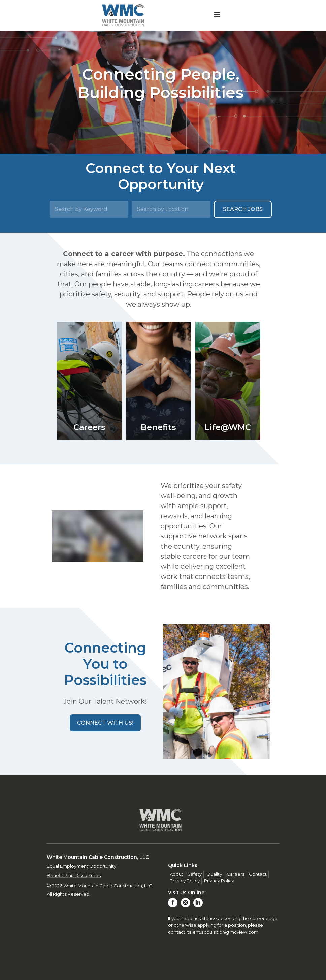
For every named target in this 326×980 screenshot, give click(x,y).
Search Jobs (243, 209)
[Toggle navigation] (217, 15)
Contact (258, 874)
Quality (214, 874)
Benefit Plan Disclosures (74, 875)
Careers (236, 874)
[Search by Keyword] (89, 209)
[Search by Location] (171, 209)
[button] (105, 723)
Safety (195, 874)
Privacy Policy (185, 881)
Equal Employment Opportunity (81, 866)
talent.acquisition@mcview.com (223, 932)
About (176, 874)
